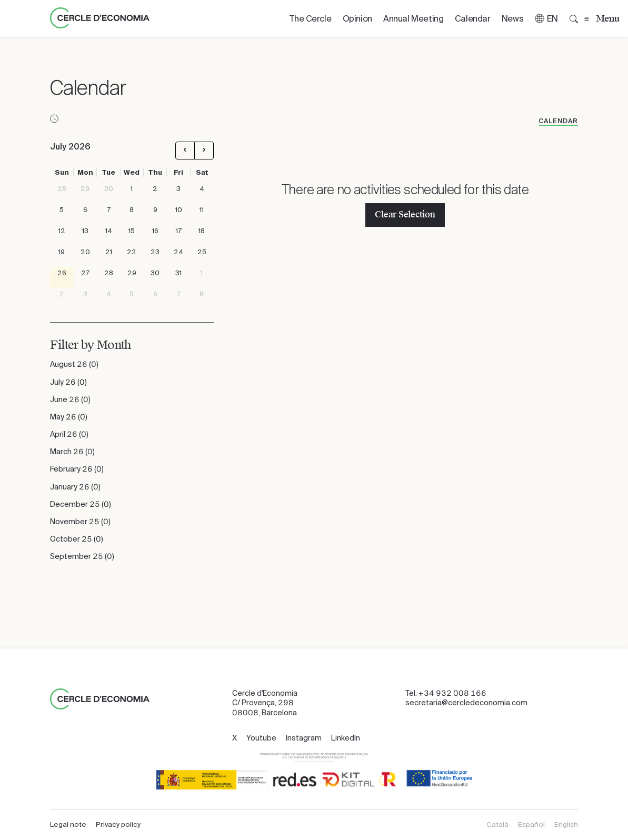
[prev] (185, 151)
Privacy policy (118, 824)
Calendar (558, 121)
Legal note (68, 824)
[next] (204, 151)
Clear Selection (405, 214)
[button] (546, 19)
